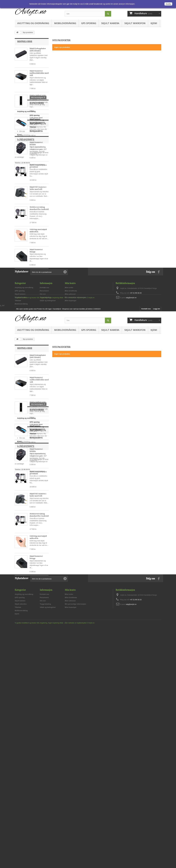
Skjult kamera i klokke (36, 144)
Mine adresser (70, 404)
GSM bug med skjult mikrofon (38, 231)
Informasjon (25, 323)
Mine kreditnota (71, 401)
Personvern (44, 401)
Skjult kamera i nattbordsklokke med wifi (39, 73)
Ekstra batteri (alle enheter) (38, 97)
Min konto (70, 393)
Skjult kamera (110, 23)
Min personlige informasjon (75, 407)
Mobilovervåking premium (37, 166)
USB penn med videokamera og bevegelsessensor (37, 120)
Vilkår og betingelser (26, 337)
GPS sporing (89, 23)
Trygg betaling (24, 333)
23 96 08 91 (26, 364)
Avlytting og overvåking (33, 23)
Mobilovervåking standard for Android (39, 208)
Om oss (22, 330)
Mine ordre (69, 397)
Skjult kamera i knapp (36, 251)
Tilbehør (20, 306)
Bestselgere (25, 42)
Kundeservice (26, 347)
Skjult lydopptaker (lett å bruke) (38, 50)
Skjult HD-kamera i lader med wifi (38, 188)
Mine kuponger (71, 410)
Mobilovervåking (65, 23)
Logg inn (157, 437)
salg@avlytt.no (26, 366)
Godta (168, 4)
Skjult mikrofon (135, 23)
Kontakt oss (44, 397)
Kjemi (154, 23)
